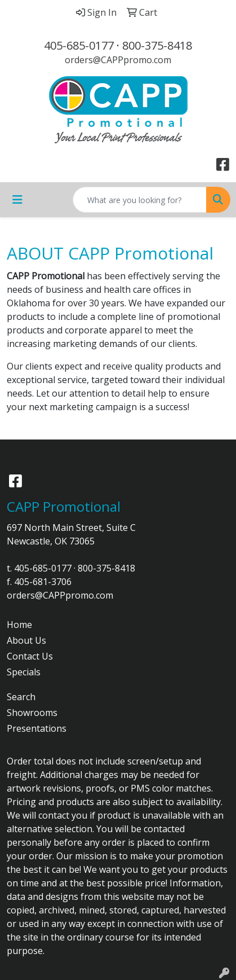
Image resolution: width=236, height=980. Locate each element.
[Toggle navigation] (17, 200)
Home (19, 625)
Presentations (37, 728)
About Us (26, 640)
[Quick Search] (140, 200)
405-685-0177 (79, 45)
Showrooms (32, 713)
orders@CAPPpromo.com (118, 60)
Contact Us (30, 656)
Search (21, 697)
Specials (24, 672)
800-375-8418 (157, 45)
